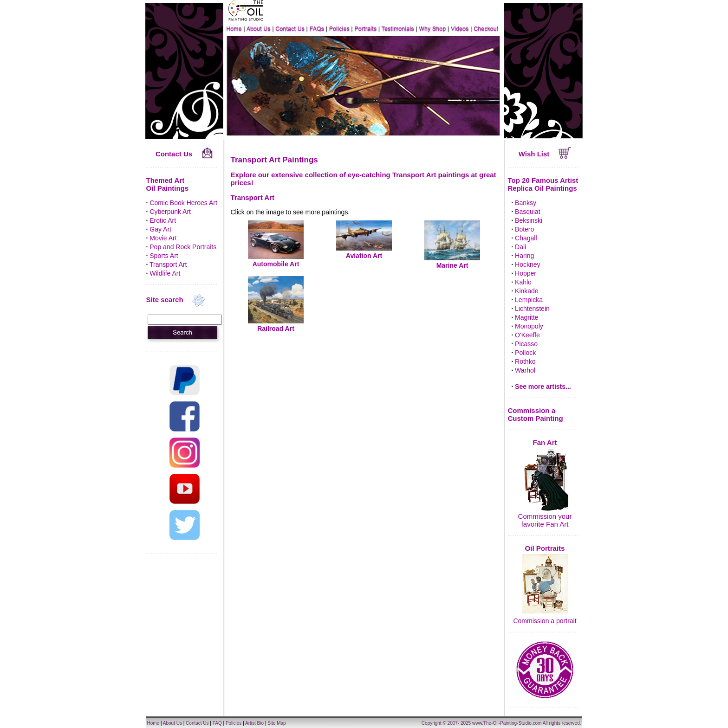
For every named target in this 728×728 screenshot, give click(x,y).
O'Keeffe (527, 335)
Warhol (525, 370)
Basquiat (527, 212)
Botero (524, 229)
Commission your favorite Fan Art (545, 520)
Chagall (526, 238)
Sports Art (164, 256)
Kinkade (527, 291)
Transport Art (168, 264)
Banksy (526, 203)
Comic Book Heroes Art (183, 203)
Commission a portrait (545, 621)
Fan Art (545, 442)
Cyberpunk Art (170, 212)
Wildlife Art (165, 273)
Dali (520, 247)
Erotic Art (163, 220)
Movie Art (163, 238)
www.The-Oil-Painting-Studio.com (507, 723)
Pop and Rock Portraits (183, 247)
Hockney (527, 264)
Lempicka (529, 300)
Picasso (526, 344)
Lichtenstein (532, 309)
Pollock (525, 353)
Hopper (526, 273)
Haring (524, 256)
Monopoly (529, 326)
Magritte (527, 317)
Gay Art (160, 229)
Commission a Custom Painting (536, 414)
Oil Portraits (545, 548)
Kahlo (523, 282)
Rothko (525, 361)
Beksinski (529, 220)
